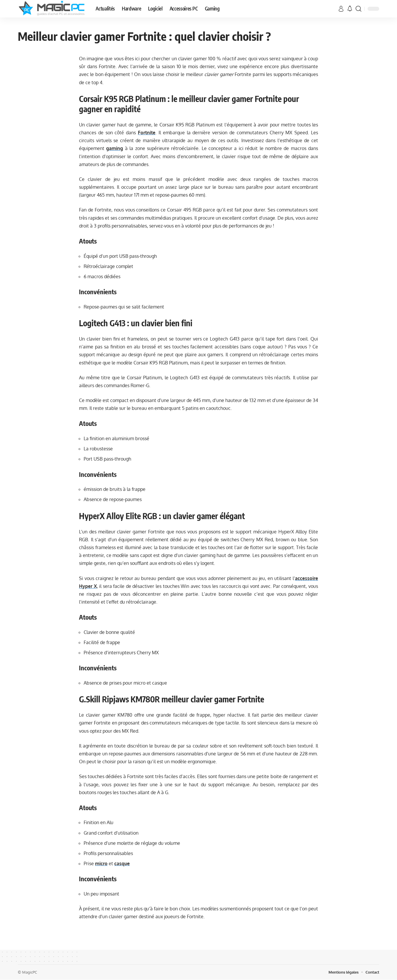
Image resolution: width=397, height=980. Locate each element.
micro (101, 863)
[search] (359, 9)
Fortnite (147, 133)
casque (122, 863)
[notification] (350, 9)
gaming (115, 148)
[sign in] (341, 9)
